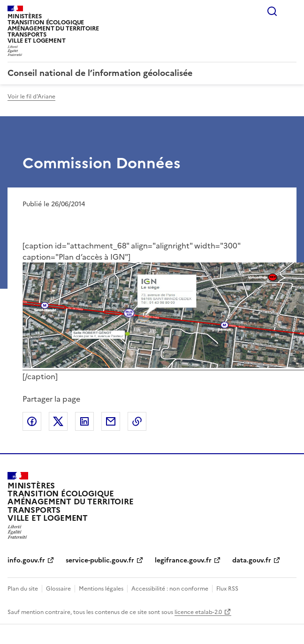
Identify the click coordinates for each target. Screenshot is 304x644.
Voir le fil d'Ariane (31, 97)
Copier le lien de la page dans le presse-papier (137, 421)
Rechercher (272, 11)
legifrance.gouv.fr (183, 560)
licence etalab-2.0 (198, 612)
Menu (291, 11)
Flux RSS (227, 589)
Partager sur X (58, 421)
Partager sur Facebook (32, 421)
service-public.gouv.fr (100, 560)
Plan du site (23, 589)
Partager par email (111, 421)
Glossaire (58, 589)
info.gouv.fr (26, 560)
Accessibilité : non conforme (170, 589)
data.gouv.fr (252, 560)
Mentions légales (101, 589)
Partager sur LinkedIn (84, 421)
